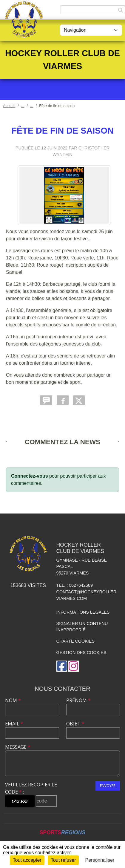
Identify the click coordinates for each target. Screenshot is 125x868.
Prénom (78, 700)
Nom (13, 700)
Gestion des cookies (81, 652)
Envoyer (108, 786)
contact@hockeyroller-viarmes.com (87, 595)
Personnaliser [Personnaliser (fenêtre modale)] (100, 860)
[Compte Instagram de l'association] (73, 666)
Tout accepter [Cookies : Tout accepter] (27, 860)
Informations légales (83, 612)
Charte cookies (75, 641)
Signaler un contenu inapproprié (82, 627)
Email (14, 724)
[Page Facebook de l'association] (62, 666)
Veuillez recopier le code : (31, 788)
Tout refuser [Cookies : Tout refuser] (63, 860)
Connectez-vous (30, 476)
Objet (75, 724)
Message (18, 747)
